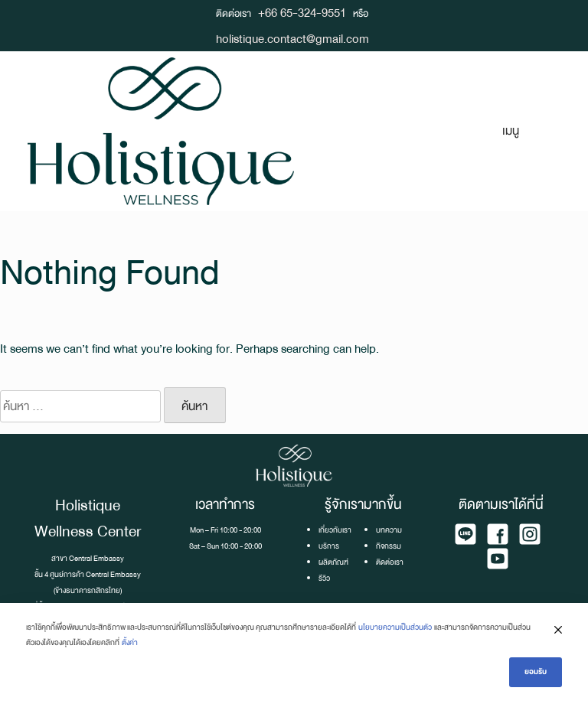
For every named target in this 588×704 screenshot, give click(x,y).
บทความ (389, 530)
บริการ (329, 546)
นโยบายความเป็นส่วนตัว (395, 627)
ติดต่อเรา (390, 562)
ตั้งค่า (130, 642)
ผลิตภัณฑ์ (333, 562)
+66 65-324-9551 (302, 13)
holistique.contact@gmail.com (292, 39)
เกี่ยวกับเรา (335, 530)
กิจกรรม (389, 546)
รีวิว (324, 578)
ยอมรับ (536, 671)
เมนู (511, 130)
